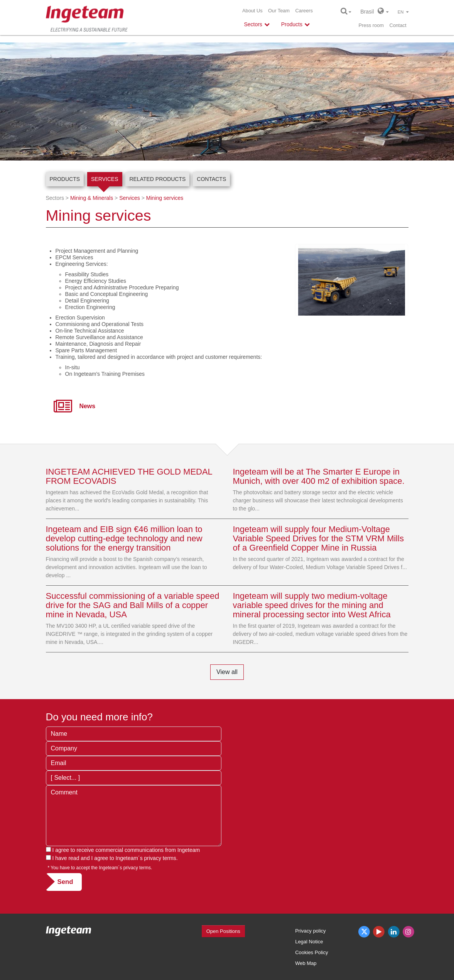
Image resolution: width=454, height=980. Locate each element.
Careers (304, 11)
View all (227, 672)
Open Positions (223, 931)
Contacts (211, 179)
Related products (157, 179)
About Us (252, 11)
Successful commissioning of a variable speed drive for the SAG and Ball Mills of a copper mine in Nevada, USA (133, 605)
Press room (371, 25)
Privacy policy (310, 931)
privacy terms (160, 858)
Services (105, 179)
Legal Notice (309, 942)
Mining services (165, 198)
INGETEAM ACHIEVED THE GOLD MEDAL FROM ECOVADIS (129, 476)
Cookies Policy (311, 952)
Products (65, 179)
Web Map (306, 963)
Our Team (279, 11)
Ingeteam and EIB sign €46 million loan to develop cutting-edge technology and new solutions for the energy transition (124, 538)
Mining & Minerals (92, 198)
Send (65, 882)
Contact (398, 25)
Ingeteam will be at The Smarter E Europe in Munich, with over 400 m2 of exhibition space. (319, 476)
